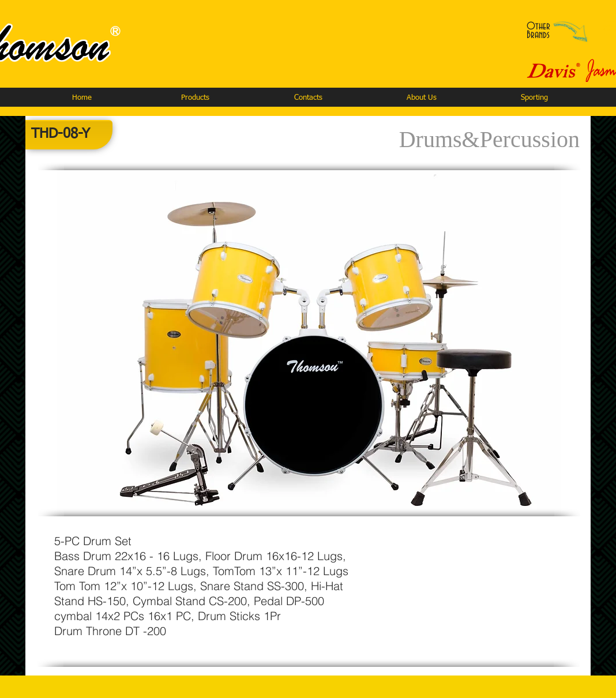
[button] (195, 98)
